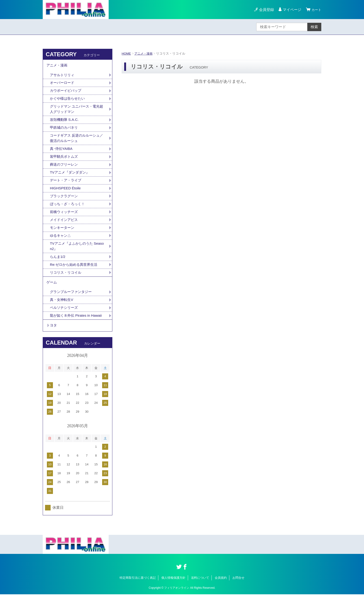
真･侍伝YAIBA (62, 152)
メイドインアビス (65, 225)
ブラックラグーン (65, 201)
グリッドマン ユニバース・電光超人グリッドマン (76, 111)
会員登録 (265, 10)
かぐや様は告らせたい (68, 100)
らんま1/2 (58, 264)
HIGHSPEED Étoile (66, 193)
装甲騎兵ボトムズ (65, 160)
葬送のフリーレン (65, 169)
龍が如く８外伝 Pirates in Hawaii (77, 325)
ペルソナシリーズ (65, 317)
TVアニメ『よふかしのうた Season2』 (77, 253)
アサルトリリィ (63, 76)
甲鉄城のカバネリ (65, 130)
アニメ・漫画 (145, 53)
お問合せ (238, 588)
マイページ (291, 10)
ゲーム (52, 290)
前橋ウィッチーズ (65, 217)
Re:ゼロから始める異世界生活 (75, 272)
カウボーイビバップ (67, 92)
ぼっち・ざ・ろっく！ (68, 209)
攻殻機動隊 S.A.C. (65, 122)
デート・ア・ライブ (67, 185)
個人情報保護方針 (173, 588)
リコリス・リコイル (67, 280)
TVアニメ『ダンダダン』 (71, 177)
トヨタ (52, 335)
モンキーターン (63, 234)
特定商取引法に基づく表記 (138, 588)
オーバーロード (63, 84)
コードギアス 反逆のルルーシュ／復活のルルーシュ (76, 141)
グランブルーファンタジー (72, 301)
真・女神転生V (62, 309)
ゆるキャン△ (61, 242)
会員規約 (221, 588)
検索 (314, 27)
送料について (200, 588)
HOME (127, 53)
